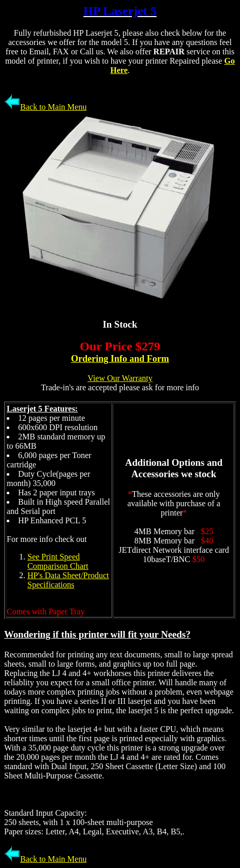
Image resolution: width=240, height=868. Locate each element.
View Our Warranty (120, 378)
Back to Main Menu (45, 107)
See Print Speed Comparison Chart (58, 561)
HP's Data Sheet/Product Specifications (68, 580)
